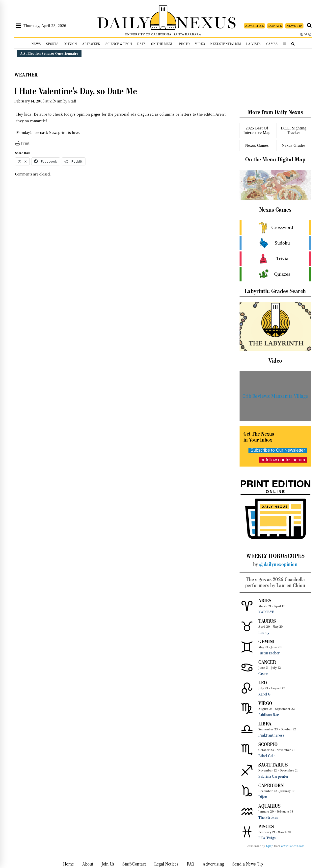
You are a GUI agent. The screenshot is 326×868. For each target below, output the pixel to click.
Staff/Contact (134, 864)
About (88, 864)
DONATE (275, 26)
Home (69, 864)
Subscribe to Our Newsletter (278, 450)
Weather (26, 75)
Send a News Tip (248, 864)
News (36, 44)
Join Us (108, 864)
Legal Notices (166, 864)
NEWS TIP (294, 26)
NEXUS (207, 22)
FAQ (191, 864)
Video (200, 44)
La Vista (254, 44)
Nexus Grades (294, 145)
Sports (52, 44)
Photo (184, 44)
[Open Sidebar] (18, 26)
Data (142, 44)
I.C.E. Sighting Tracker (294, 130)
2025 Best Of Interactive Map (257, 130)
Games (272, 44)
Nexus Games (257, 145)
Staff (72, 101)
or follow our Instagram (283, 460)
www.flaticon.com (293, 846)
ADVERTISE (254, 26)
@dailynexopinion (278, 564)
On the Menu (162, 44)
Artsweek (91, 44)
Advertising (213, 864)
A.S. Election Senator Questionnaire (49, 53)
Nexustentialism (226, 44)
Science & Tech (119, 44)
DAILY (123, 22)
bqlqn (270, 846)
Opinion (70, 44)
